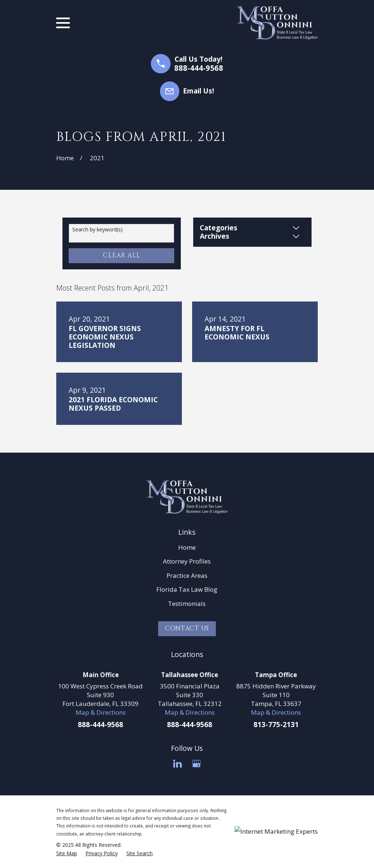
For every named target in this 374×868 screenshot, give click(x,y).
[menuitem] (67, 853)
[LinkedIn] (178, 764)
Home (187, 547)
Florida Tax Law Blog (187, 589)
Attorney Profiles (187, 561)
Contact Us (187, 628)
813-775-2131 (276, 725)
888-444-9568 (199, 68)
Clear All (122, 255)
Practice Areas (187, 575)
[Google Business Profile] (196, 764)
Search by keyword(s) (98, 230)
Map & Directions (101, 712)
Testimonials (187, 604)
